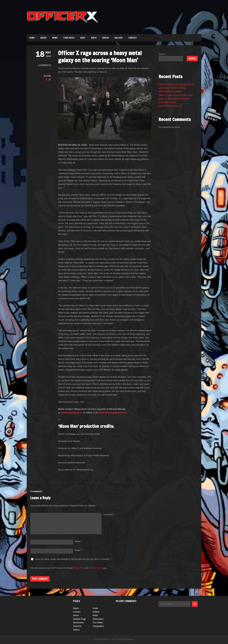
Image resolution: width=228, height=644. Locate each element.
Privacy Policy (79, 568)
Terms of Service (95, 568)
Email (78, 550)
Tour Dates (69, 38)
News (55, 38)
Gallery (119, 38)
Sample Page (79, 619)
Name (78, 541)
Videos (106, 38)
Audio (94, 38)
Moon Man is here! (167, 102)
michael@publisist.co (72, 413)
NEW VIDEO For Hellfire (170, 92)
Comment (109, 515)
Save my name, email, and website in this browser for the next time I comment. (72, 559)
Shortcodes (98, 619)
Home (32, 38)
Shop (83, 38)
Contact (133, 38)
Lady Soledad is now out (170, 106)
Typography (98, 626)
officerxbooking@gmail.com (112, 413)
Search (162, 54)
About (43, 38)
